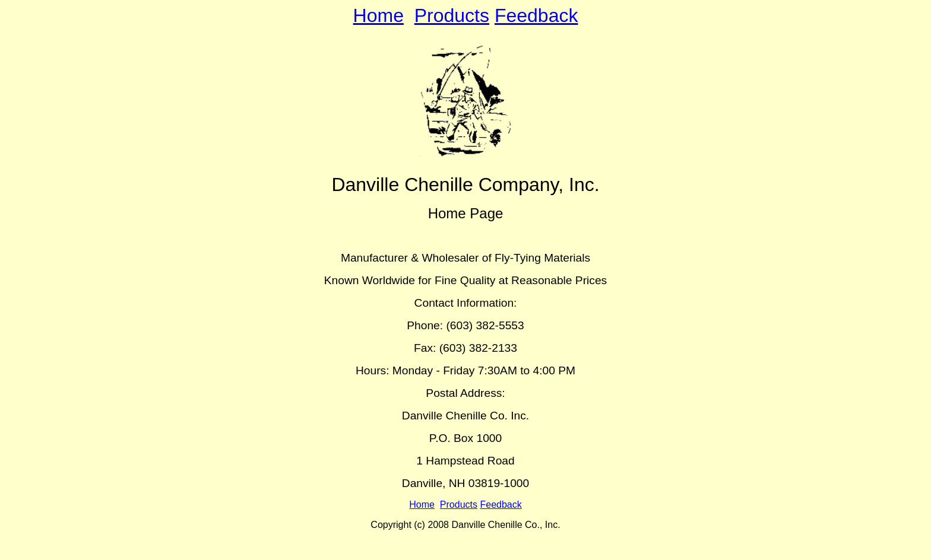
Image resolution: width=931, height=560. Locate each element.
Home (379, 15)
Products (452, 15)
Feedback (536, 15)
